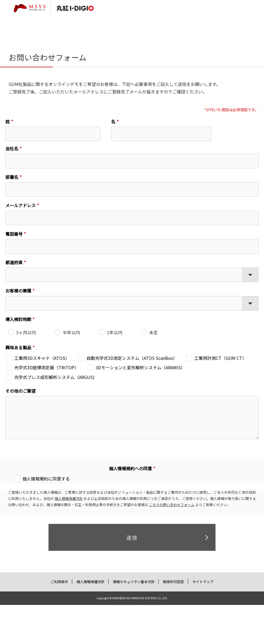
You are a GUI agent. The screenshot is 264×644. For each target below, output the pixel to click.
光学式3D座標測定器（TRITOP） (46, 367)
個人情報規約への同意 (130, 468)
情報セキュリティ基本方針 (134, 582)
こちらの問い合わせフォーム (172, 505)
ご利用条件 (60, 582)
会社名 (12, 148)
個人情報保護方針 (69, 498)
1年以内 (115, 332)
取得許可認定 (173, 582)
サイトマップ (203, 582)
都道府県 (14, 262)
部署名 (12, 177)
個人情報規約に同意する (46, 479)
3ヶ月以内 (26, 332)
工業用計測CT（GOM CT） (220, 358)
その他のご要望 (20, 391)
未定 (154, 332)
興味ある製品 (18, 347)
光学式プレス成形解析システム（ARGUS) (54, 377)
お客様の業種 (18, 291)
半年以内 (71, 332)
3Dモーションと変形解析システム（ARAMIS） (140, 367)
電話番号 (14, 234)
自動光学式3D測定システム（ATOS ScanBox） (132, 358)
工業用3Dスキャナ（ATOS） (42, 358)
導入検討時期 (18, 319)
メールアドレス (20, 205)
